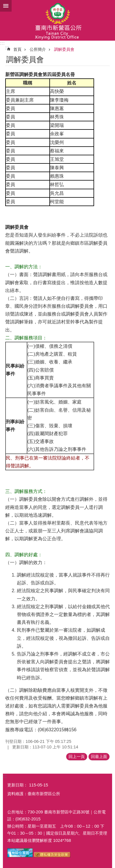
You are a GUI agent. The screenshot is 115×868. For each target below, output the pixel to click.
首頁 (17, 49)
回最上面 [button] (99, 757)
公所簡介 (38, 49)
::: (2, 43)
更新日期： (17, 785)
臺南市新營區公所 (57, 20)
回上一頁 (77, 757)
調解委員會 (64, 49)
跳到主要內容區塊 (3, 3)
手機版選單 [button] (6, 6)
